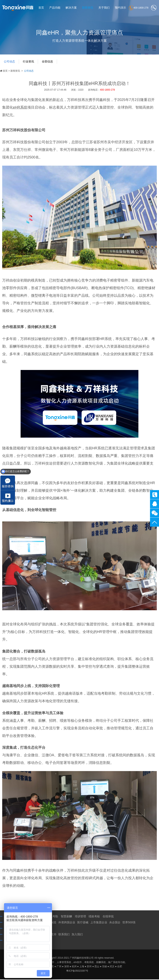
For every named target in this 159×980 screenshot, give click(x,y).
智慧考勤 (52, 917)
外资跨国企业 (67, 923)
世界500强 (129, 923)
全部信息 (48, 63)
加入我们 (77, 935)
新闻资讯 (88, 8)
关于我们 (104, 8)
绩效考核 (94, 917)
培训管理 (80, 917)
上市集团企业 (99, 923)
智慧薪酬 (66, 917)
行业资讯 (29, 63)
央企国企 (115, 923)
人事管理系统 (64, 963)
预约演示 (120, 8)
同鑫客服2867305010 (154, 504)
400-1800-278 (154, 495)
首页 (41, 8)
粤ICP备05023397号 (77, 971)
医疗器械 (83, 923)
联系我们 (64, 935)
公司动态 (10, 63)
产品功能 (55, 8)
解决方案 (71, 8)
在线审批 (108, 917)
